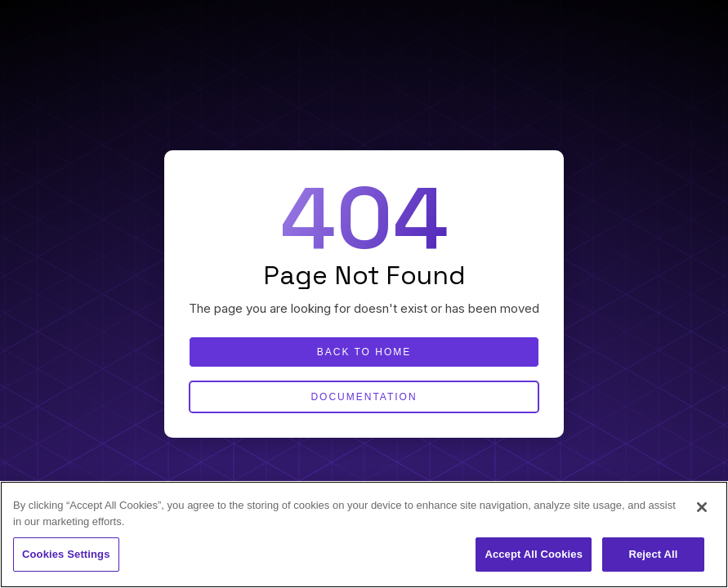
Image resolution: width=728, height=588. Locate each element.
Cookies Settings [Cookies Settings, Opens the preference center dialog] (66, 554)
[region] (364, 535)
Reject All (653, 554)
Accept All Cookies (534, 554)
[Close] (702, 507)
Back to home (364, 352)
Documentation (364, 397)
